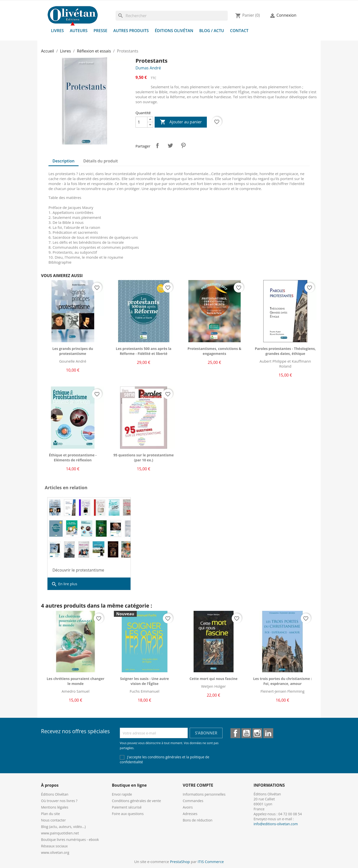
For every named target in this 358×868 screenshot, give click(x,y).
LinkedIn (268, 733)
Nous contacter (53, 820)
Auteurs (79, 31)
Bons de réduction (198, 820)
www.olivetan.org (55, 852)
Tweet (170, 145)
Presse (100, 31)
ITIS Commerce (211, 862)
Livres (57, 31)
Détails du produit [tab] (101, 161)
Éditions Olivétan (174, 31)
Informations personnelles (204, 794)
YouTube (246, 733)
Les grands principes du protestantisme (73, 351)
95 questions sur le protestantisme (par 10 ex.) (143, 458)
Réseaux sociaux (54, 846)
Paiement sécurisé (127, 807)
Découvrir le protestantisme (78, 570)
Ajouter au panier (181, 122)
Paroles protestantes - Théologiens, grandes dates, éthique (285, 351)
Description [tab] (64, 161)
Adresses (190, 814)
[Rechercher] (172, 16)
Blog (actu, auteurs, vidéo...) (63, 827)
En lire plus (64, 584)
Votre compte (198, 785)
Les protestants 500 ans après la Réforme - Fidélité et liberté (144, 351)
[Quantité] (141, 122)
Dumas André (148, 68)
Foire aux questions (128, 814)
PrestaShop (180, 862)
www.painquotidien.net (60, 833)
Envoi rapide (122, 794)
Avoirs (188, 807)
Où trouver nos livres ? (59, 801)
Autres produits (131, 31)
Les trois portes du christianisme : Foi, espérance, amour (282, 681)
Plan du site (50, 814)
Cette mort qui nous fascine (213, 679)
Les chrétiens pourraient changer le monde (76, 681)
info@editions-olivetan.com (276, 824)
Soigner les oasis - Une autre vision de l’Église (144, 681)
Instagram (257, 733)
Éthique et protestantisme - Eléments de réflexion (73, 458)
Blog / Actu (212, 31)
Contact (239, 31)
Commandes (193, 801)
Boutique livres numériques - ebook (70, 840)
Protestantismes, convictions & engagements (214, 351)
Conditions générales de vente (136, 801)
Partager (157, 145)
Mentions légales (55, 807)
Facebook (235, 733)
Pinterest (183, 145)
